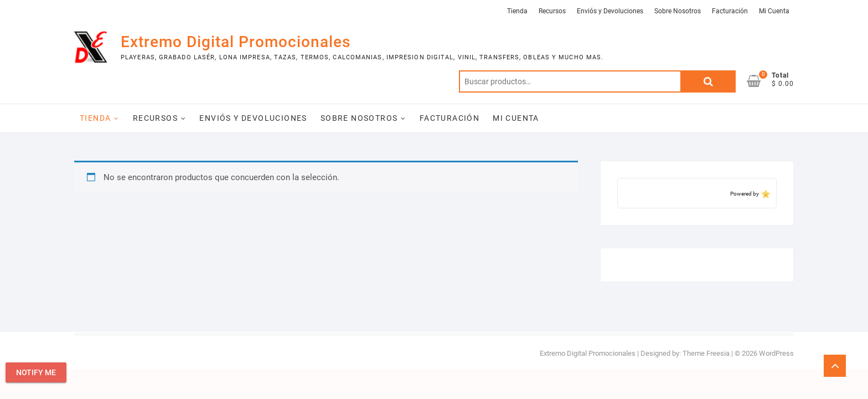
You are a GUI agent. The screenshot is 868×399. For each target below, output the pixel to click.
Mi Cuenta (774, 11)
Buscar (708, 81)
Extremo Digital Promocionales (236, 42)
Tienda (517, 11)
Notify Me (36, 372)
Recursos (552, 11)
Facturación (730, 11)
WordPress (776, 353)
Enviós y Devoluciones (610, 11)
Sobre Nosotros (678, 11)
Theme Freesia (706, 353)
